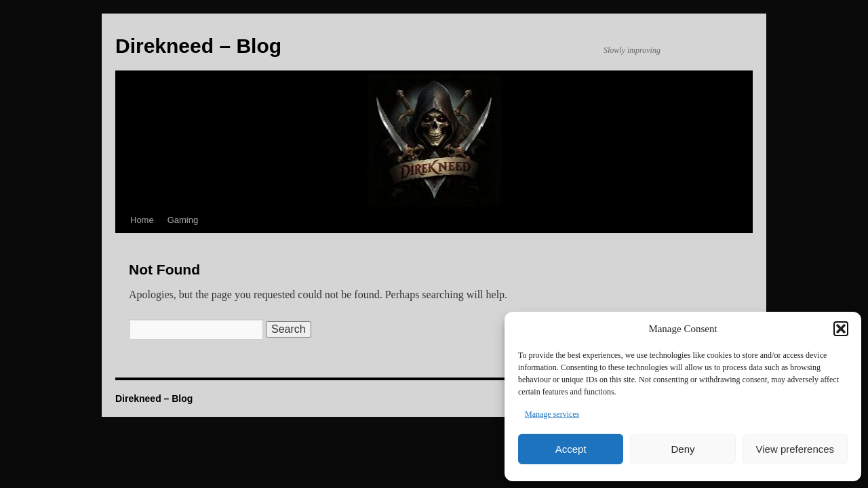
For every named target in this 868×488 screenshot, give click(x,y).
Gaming (183, 220)
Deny (683, 449)
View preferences (795, 449)
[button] (841, 329)
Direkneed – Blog (154, 399)
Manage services (552, 414)
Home (142, 220)
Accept (571, 449)
